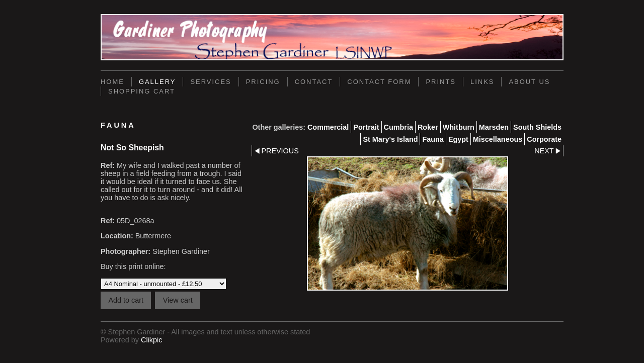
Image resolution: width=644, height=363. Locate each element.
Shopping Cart (142, 91)
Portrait (366, 127)
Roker (428, 127)
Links (482, 82)
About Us (529, 82)
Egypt (458, 139)
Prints (441, 82)
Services (211, 82)
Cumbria (398, 127)
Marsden (494, 127)
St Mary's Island (390, 139)
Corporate (544, 139)
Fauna (433, 139)
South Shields (537, 127)
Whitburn (459, 127)
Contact (314, 82)
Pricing (263, 82)
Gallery (157, 82)
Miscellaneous (498, 139)
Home (112, 82)
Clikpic (151, 340)
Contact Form (379, 82)
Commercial (328, 127)
